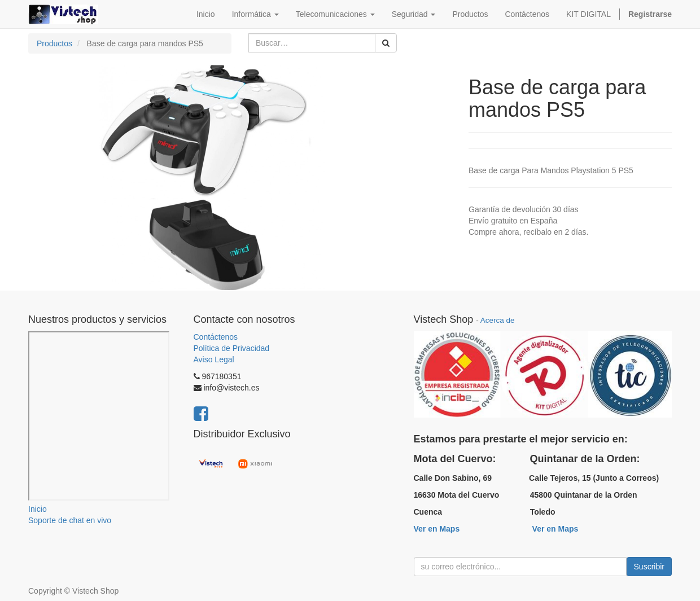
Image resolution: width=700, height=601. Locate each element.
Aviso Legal (214, 359)
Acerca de (498, 320)
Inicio (38, 509)
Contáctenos (216, 337)
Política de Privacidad (232, 348)
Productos (54, 43)
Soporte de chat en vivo (70, 520)
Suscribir (649, 567)
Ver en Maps (437, 529)
